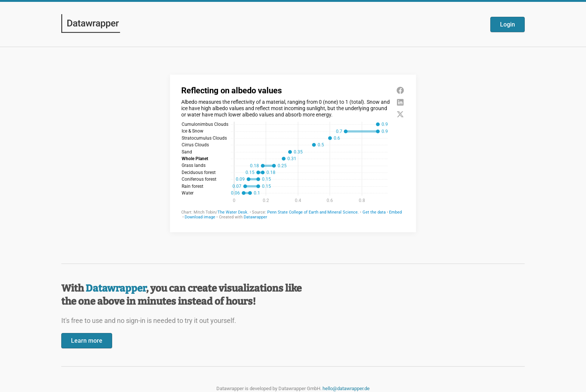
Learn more (87, 341)
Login (508, 24)
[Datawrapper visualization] (293, 153)
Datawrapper (116, 288)
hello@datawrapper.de (346, 388)
